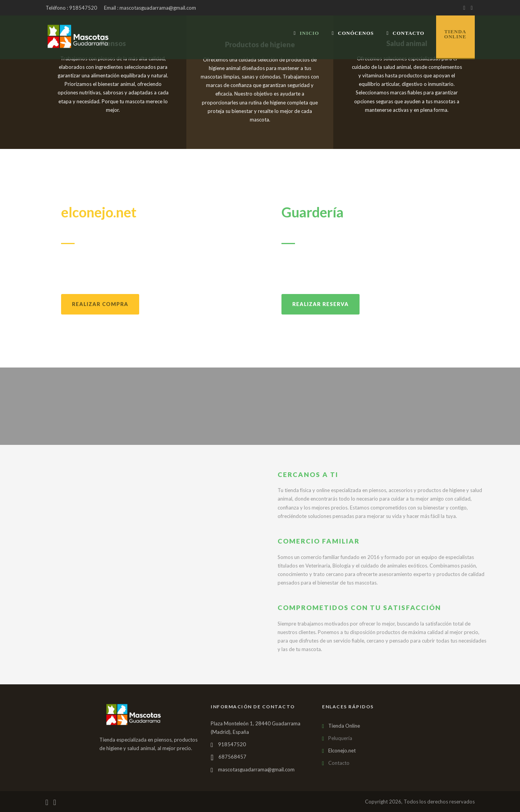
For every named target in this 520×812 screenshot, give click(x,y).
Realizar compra (100, 304)
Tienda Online (344, 726)
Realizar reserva (321, 304)
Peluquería (340, 738)
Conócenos (353, 33)
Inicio (306, 33)
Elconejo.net (342, 750)
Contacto (406, 33)
